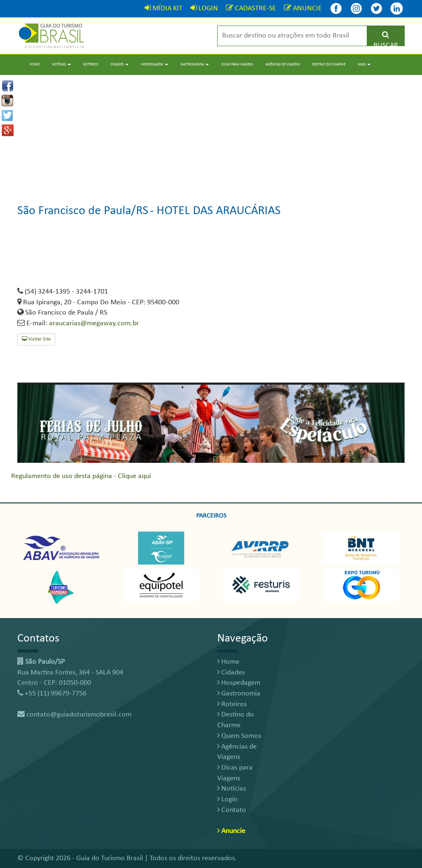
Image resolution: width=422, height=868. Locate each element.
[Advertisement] (211, 133)
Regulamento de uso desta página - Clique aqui (81, 476)
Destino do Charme (329, 64)
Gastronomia (239, 694)
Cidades (231, 673)
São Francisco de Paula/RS (83, 211)
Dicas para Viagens (237, 64)
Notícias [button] (61, 64)
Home (35, 64)
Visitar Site (36, 339)
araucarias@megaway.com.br (94, 323)
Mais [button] (364, 64)
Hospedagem (239, 683)
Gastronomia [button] (195, 64)
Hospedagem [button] (155, 64)
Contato (232, 810)
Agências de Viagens (283, 64)
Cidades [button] (120, 64)
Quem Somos (239, 736)
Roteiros (91, 64)
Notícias (232, 789)
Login (227, 799)
